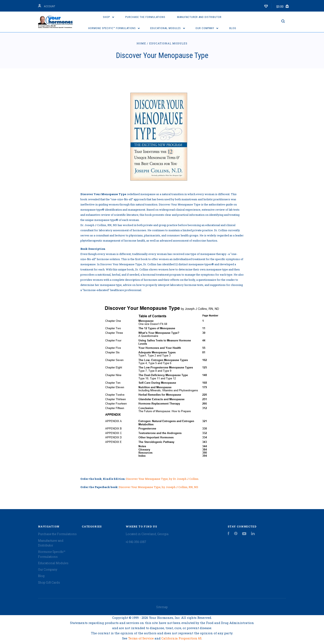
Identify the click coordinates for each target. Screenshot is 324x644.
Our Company (207, 28)
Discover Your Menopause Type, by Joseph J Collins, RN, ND (158, 487)
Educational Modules (168, 28)
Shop (108, 17)
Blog (233, 28)
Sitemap (162, 607)
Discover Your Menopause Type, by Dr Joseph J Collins (162, 479)
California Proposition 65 (181, 638)
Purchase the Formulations (145, 17)
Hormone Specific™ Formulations (114, 28)
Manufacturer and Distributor (199, 17)
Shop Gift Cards (49, 582)
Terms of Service (141, 638)
